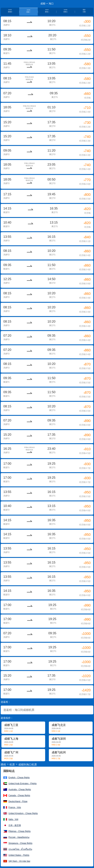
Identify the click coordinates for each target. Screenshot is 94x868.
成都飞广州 (11, 752)
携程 (3, 764)
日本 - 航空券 (15, 825)
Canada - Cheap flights (19, 795)
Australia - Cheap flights (20, 790)
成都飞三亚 (11, 725)
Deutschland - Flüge (18, 801)
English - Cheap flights (19, 778)
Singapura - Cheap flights (20, 843)
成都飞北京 (59, 725)
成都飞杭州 (59, 752)
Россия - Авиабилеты (19, 837)
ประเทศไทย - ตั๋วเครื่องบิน (20, 849)
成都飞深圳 (59, 739)
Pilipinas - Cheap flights (19, 831)
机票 (12, 764)
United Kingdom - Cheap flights (23, 813)
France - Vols (15, 807)
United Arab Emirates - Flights (22, 784)
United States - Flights (19, 855)
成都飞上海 (11, 739)
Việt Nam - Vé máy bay (19, 861)
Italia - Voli (13, 819)
